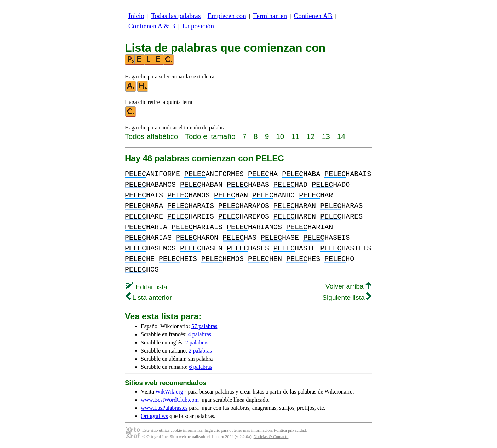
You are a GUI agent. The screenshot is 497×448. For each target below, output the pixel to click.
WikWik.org (169, 392)
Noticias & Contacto (271, 437)
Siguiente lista (347, 298)
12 (311, 136)
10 (280, 136)
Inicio (136, 16)
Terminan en (270, 16)
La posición (198, 26)
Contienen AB (313, 16)
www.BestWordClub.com (170, 400)
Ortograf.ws (154, 416)
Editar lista (147, 287)
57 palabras (204, 326)
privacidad (297, 430)
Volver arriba (348, 286)
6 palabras (200, 367)
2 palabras (197, 342)
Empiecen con (227, 16)
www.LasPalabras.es (164, 408)
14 (341, 136)
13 (326, 136)
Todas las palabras (176, 16)
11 (295, 136)
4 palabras (200, 334)
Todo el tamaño (210, 136)
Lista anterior (149, 298)
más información (257, 430)
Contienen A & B (152, 26)
